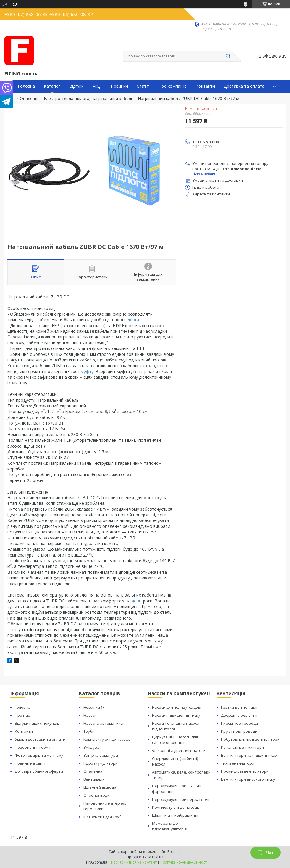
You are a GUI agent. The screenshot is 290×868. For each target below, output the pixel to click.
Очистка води (97, 795)
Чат (265, 853)
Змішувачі (93, 747)
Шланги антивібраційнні (175, 815)
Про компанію (173, 86)
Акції (97, 86)
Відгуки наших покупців (37, 723)
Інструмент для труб (103, 817)
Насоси (90, 715)
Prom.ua (175, 852)
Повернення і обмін (33, 747)
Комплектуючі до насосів (107, 739)
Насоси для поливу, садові (177, 707)
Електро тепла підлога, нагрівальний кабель (89, 99)
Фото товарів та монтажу (39, 755)
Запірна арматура (101, 755)
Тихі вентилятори (238, 763)
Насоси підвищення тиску (176, 715)
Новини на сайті (30, 763)
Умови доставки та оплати (40, 739)
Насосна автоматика (103, 723)
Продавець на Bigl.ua (145, 857)
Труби (89, 731)
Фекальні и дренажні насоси (179, 750)
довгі (137, 601)
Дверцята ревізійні (239, 715)
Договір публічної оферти (39, 771)
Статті (143, 86)
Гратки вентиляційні (240, 707)
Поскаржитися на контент (134, 862)
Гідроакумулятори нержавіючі (181, 799)
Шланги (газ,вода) (100, 787)
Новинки (119, 86)
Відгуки (76, 86)
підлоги (132, 320)
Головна (26, 86)
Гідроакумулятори (101, 763)
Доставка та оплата (244, 86)
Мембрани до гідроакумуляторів (170, 826)
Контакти (205, 86)
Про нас (22, 715)
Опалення (30, 99)
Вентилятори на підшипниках (249, 755)
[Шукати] (228, 56)
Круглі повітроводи (239, 731)
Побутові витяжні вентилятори (250, 739)
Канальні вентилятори (243, 747)
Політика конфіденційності (184, 862)
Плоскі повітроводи (240, 723)
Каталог (52, 86)
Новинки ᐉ (94, 707)
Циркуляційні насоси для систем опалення (175, 740)
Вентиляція (94, 779)
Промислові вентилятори (245, 771)
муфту (87, 371)
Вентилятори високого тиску (248, 779)
